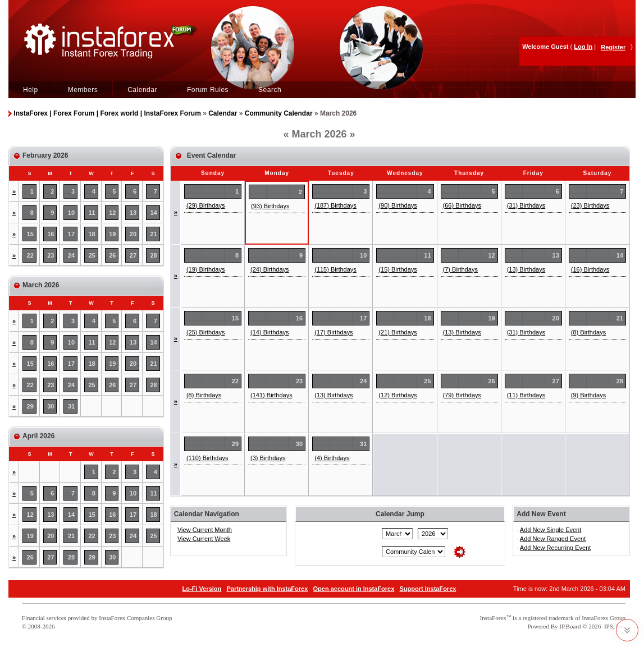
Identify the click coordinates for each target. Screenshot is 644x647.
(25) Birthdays (205, 332)
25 (92, 255)
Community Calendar (279, 113)
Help (31, 90)
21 (154, 234)
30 (51, 406)
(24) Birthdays (270, 269)
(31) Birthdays (526, 205)
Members (83, 90)
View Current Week (204, 539)
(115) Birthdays (335, 269)
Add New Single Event (551, 530)
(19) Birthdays (205, 269)
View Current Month (205, 530)
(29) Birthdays (205, 205)
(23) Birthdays (590, 205)
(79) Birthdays (462, 395)
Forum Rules (208, 90)
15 (30, 234)
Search (270, 90)
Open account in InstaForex (354, 589)
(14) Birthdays (270, 332)
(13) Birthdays (526, 269)
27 (133, 255)
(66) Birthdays (462, 205)
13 (133, 213)
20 (133, 234)
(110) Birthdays (207, 458)
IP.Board (570, 626)
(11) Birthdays (526, 395)
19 (112, 234)
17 (71, 234)
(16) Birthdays (590, 269)
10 (71, 213)
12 (112, 213)
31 (71, 406)
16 (51, 234)
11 (92, 213)
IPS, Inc (614, 626)
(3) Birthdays (268, 458)
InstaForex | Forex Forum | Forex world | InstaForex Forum (107, 113)
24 (71, 255)
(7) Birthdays (460, 269)
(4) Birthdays (332, 458)
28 (154, 255)
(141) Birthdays (271, 395)
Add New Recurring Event (556, 548)
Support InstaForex (428, 589)
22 (30, 255)
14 (154, 213)
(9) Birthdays (588, 395)
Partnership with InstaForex (267, 589)
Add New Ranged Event (553, 539)
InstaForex (493, 618)
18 (92, 234)
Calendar (142, 90)
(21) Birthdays (398, 332)
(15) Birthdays (398, 269)
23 (51, 255)
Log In (583, 47)
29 (30, 406)
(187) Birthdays (335, 205)
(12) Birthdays (398, 395)
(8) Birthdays (588, 332)
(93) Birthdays (270, 206)
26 (112, 255)
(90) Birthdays (398, 205)
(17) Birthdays (334, 332)
